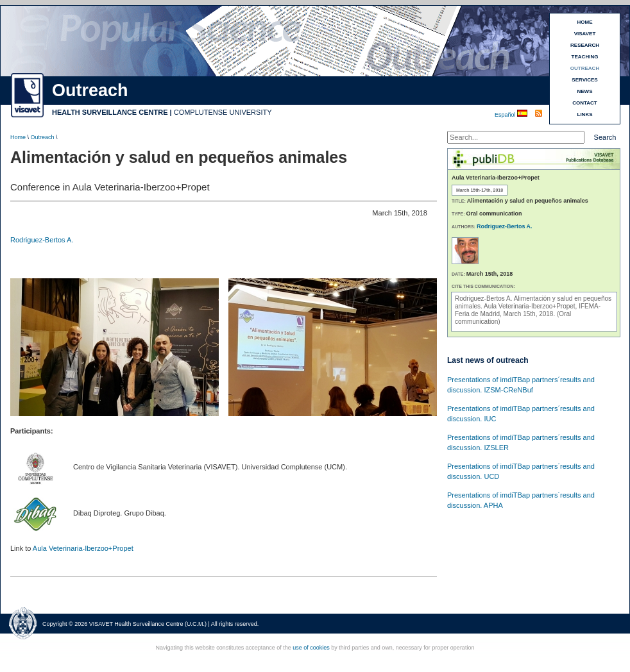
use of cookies (311, 648)
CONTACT (585, 103)
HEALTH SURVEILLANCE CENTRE (110, 112)
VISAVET (585, 34)
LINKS (585, 114)
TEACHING (585, 57)
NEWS (585, 91)
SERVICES (584, 80)
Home (18, 137)
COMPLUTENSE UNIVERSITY (223, 112)
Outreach (43, 137)
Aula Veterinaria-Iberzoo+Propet (83, 548)
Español (506, 115)
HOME (585, 22)
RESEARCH (585, 45)
